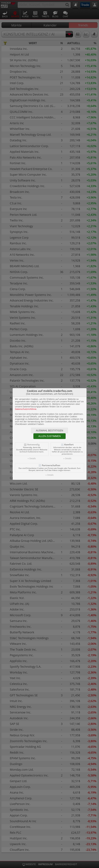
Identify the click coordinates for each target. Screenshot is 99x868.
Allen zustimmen (49, 436)
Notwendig (33, 445)
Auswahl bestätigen (50, 431)
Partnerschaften (51, 465)
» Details (32, 458)
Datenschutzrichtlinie (26, 409)
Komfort (69, 445)
